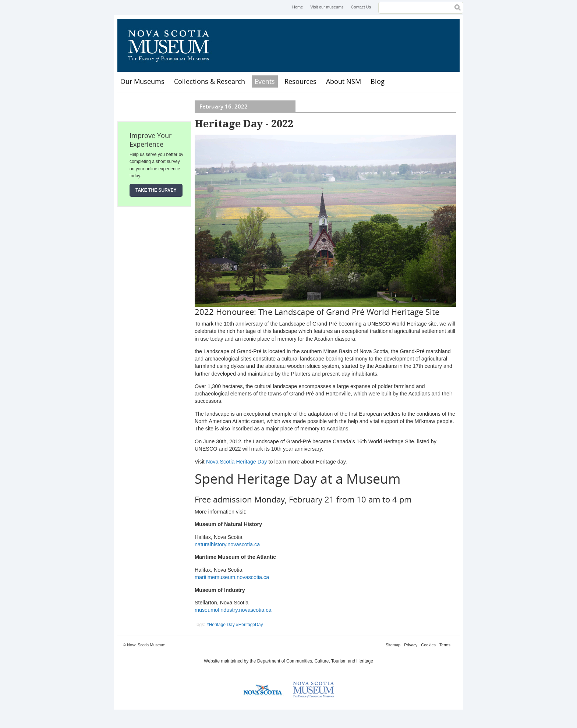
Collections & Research (210, 81)
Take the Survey (156, 190)
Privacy (411, 645)
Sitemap (393, 645)
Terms (445, 645)
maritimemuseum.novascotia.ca (232, 577)
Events (265, 81)
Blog (378, 81)
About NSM (344, 81)
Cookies (428, 645)
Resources (300, 81)
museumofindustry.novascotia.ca (233, 610)
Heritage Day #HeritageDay (236, 625)
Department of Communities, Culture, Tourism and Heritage (315, 661)
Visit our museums (327, 7)
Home (298, 7)
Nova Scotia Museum (173, 45)
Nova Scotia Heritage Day (237, 462)
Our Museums (142, 81)
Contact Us (361, 7)
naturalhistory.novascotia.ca (227, 544)
